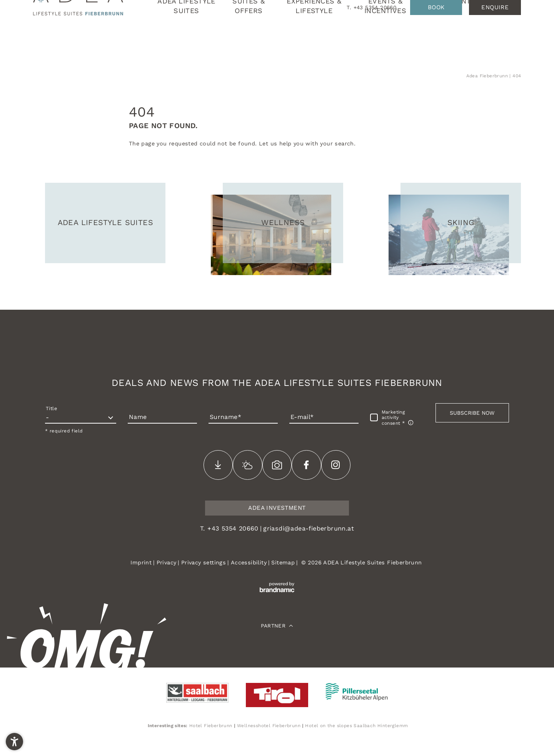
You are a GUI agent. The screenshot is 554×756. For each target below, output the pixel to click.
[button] (472, 413)
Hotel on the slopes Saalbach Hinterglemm (356, 726)
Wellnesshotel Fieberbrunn (269, 726)
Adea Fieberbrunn (488, 76)
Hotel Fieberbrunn (211, 726)
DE (506, 43)
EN (517, 43)
